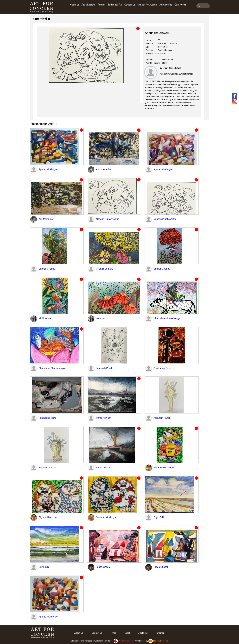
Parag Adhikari (104, 418)
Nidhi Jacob (45, 318)
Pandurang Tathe (162, 368)
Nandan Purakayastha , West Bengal (176, 74)
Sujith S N (159, 517)
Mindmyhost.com (161, 641)
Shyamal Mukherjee (164, 468)
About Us (74, 5)
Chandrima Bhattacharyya (167, 318)
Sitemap (161, 633)
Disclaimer (143, 633)
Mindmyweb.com (126, 641)
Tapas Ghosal (103, 567)
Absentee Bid (166, 5)
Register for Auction (147, 5)
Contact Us (130, 5)
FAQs (113, 633)
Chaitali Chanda (47, 269)
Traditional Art (115, 5)
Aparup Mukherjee (48, 169)
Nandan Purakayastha (108, 219)
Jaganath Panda (105, 368)
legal (127, 633)
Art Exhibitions (88, 5)
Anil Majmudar (104, 169)
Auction (101, 5)
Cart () (180, 5)
